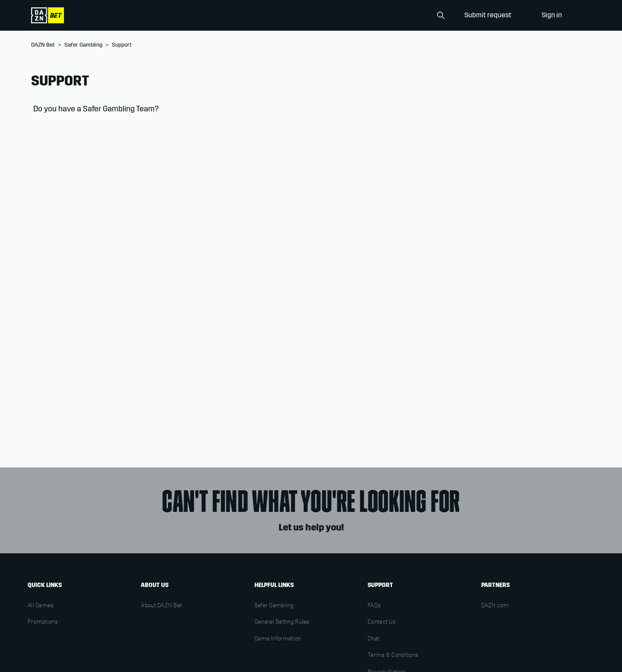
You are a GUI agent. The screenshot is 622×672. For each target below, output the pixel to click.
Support (122, 45)
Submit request (488, 15)
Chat (373, 639)
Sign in (552, 15)
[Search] (405, 16)
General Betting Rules (282, 622)
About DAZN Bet (161, 606)
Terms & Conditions (393, 656)
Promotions (43, 622)
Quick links (45, 585)
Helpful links (274, 585)
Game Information (278, 639)
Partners (495, 585)
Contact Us (382, 622)
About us (155, 585)
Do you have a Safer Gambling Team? (96, 109)
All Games (41, 606)
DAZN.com (495, 606)
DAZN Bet (43, 45)
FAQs (374, 606)
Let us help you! (311, 527)
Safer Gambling (83, 45)
